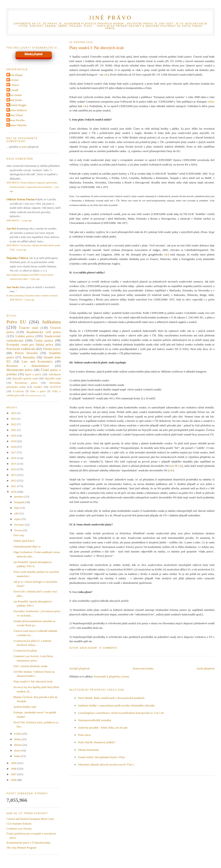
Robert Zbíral (15, 115)
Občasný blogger (17, 105)
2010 (14, 492)
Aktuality (29, 357)
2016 (14, 458)
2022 (14, 424)
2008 (14, 769)
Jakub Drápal (15, 75)
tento (24, 147)
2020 (14, 436)
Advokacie (55, 374)
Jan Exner (13, 80)
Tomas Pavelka (16, 120)
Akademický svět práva (43, 332)
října (17, 508)
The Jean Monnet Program (21, 848)
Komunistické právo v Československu (28, 843)
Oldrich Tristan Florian (21, 199)
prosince (19, 497)
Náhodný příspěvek (34, 54)
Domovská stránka (143, 668)
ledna (18, 756)
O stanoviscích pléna (25, 651)
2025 (14, 413)
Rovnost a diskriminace (28, 366)
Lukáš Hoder (15, 100)
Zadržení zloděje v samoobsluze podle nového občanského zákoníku (116, 705)
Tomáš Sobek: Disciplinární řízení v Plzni (101, 757)
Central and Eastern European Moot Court (30, 819)
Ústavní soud (29, 328)
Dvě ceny (19, 535)
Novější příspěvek (79, 668)
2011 (14, 486)
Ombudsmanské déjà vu (27, 546)
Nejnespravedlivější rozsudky (95, 720)
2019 (14, 441)
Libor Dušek (15, 95)
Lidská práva (25, 336)
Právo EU (16, 322)
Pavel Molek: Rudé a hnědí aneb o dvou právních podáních (111, 698)
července (20, 525)
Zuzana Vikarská (17, 125)
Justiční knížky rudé (25, 707)
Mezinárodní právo (20, 370)
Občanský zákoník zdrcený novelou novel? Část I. (106, 765)
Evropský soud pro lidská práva (30, 344)
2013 (14, 475)
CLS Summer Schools (19, 824)
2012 (14, 481)
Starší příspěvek (206, 668)
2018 (14, 447)
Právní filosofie (26, 353)
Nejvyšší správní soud (25, 378)
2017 (14, 452)
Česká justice (44, 340)
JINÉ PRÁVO (110, 18)
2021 (14, 430)
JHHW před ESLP (24, 541)
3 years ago (29, 300)
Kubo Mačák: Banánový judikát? (96, 742)
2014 (14, 469)
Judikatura (51, 322)
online (211, 102)
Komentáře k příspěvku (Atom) (112, 676)
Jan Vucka (13, 287)
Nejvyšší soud (53, 378)
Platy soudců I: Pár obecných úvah (96, 48)
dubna (18, 739)
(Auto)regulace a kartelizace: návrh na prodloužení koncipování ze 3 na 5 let (121, 713)
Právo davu (84, 735)
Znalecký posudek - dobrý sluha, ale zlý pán (103, 728)
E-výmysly (18, 391)
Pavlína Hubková (17, 110)
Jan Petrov (13, 85)
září (17, 513)
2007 (14, 774)
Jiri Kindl (13, 90)
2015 (14, 464)
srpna (18, 519)
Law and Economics (37, 361)
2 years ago (27, 221)
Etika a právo (38, 391)
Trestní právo (52, 349)
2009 (14, 763)
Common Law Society (19, 829)
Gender (38, 387)
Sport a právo (33, 374)
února (18, 750)
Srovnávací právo (26, 383)
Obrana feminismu (88, 750)
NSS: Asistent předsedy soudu (31, 666)
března (18, 745)
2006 (14, 780)
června (18, 530)
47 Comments (108, 648)
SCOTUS (55, 387)
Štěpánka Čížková (17, 258)
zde (106, 75)
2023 (14, 419)
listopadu (20, 502)
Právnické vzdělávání (21, 349)
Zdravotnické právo (33, 395)
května (18, 734)
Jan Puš (11, 229)
